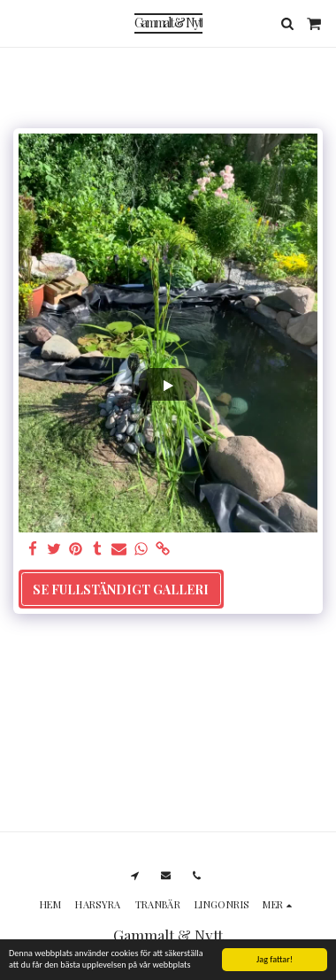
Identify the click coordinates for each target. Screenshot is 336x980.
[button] (19, 23)
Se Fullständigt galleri (121, 590)
